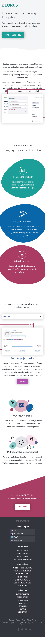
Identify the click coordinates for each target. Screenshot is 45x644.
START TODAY (23, 507)
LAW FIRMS (23, 609)
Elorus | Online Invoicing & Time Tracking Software (21, 623)
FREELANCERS (22, 606)
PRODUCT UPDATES (22, 554)
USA (13, 530)
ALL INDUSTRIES (22, 612)
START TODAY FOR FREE (13, 35)
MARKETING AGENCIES (22, 594)
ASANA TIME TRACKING (23, 574)
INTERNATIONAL (16, 541)
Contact (12, 620)
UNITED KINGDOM (17, 534)
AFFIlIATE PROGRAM (23, 557)
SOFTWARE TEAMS (23, 600)
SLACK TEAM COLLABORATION (23, 571)
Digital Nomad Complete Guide (22, 560)
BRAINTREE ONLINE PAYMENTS (22, 583)
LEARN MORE (23, 381)
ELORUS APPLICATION (22, 551)
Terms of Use (21, 620)
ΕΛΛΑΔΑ (14, 537)
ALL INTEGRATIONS (23, 586)
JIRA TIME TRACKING (23, 577)
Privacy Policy (31, 620)
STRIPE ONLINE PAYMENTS (22, 580)
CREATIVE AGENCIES (22, 597)
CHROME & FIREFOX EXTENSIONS (23, 568)
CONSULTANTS (22, 603)
